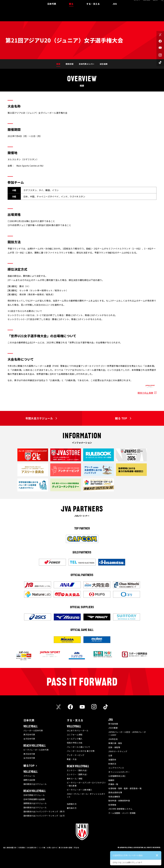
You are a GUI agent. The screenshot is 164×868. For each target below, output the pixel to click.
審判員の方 (72, 808)
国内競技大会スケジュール (35, 784)
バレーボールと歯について (78, 747)
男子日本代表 (29, 735)
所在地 (76, 847)
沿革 (110, 756)
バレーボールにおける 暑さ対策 (81, 751)
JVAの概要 (113, 728)
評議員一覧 (113, 784)
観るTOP (29, 766)
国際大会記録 (29, 780)
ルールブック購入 (75, 739)
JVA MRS (143, 3)
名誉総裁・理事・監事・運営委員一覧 (125, 788)
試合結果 (104, 64)
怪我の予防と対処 (75, 743)
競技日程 (70, 64)
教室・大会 (72, 759)
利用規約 (22, 847)
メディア (134, 3)
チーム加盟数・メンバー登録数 (122, 813)
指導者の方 (72, 804)
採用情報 (112, 805)
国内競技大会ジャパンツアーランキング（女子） (45, 816)
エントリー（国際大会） (78, 774)
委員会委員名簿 (115, 792)
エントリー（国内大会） (78, 770)
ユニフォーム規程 (75, 735)
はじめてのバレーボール (78, 730)
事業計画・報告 (115, 743)
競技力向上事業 (145, 393)
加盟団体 (112, 760)
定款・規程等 (114, 747)
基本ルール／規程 (75, 779)
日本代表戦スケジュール (34, 795)
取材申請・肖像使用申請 (119, 801)
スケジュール (29, 776)
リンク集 (42, 847)
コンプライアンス (116, 768)
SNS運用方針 (32, 847)
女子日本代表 (29, 739)
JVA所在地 (113, 739)
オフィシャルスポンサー (119, 772)
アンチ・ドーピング (76, 755)
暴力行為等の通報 (65, 847)
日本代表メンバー (87, 64)
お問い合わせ (52, 847)
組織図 (111, 780)
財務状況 (112, 764)
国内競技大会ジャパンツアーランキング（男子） (45, 811)
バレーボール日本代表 (33, 730)
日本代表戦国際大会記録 (34, 799)
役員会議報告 (114, 797)
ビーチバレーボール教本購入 (80, 790)
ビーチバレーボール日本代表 (36, 750)
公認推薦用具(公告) (117, 776)
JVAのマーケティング (118, 751)
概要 (58, 64)
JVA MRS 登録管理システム (120, 809)
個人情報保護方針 (10, 847)
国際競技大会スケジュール (35, 803)
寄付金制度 (113, 724)
